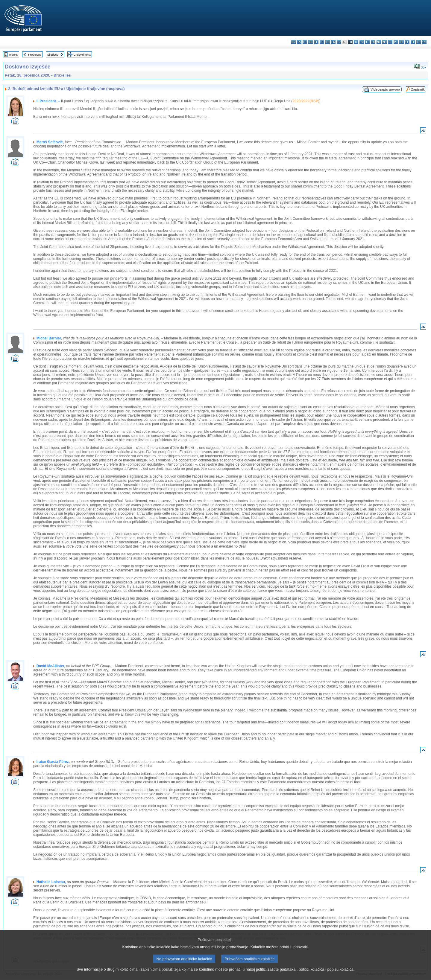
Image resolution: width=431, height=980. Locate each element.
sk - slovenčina (407, 42)
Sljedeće (53, 55)
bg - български (293, 42)
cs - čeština (305, 42)
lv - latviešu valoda (362, 42)
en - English (333, 42)
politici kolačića (311, 976)
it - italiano (356, 42)
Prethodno (35, 55)
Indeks (13, 55)
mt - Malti (379, 42)
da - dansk (311, 42)
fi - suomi (419, 42)
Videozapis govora (385, 89)
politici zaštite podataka (276, 976)
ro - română (402, 42)
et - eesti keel (322, 42)
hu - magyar (373, 42)
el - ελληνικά (328, 42)
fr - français (339, 42)
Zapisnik (418, 89)
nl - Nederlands (384, 42)
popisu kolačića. (341, 976)
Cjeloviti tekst (82, 55)
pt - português (396, 42)
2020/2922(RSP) (306, 101)
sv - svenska (424, 42)
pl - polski (390, 42)
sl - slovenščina (413, 42)
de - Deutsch (316, 42)
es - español (299, 42)
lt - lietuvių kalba (367, 42)
